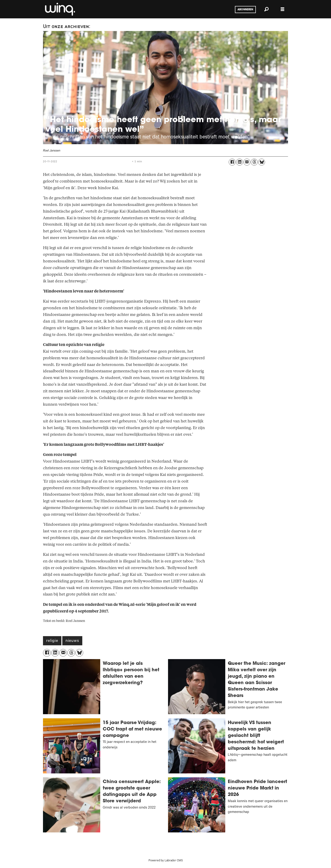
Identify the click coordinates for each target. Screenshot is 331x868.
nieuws (72, 641)
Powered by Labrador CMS (166, 861)
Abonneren (245, 10)
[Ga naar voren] (60, 9)
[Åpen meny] (282, 9)
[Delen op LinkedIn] (240, 162)
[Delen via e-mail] (247, 162)
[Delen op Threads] (254, 162)
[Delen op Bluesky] (262, 162)
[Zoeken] (266, 9)
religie (52, 641)
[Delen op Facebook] (232, 162)
